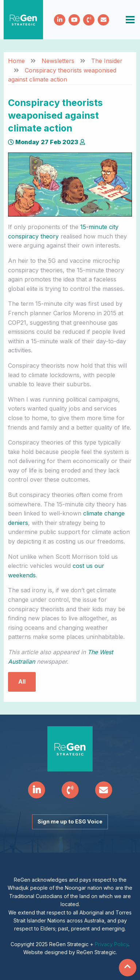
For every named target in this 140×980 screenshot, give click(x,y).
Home (16, 61)
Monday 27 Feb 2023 (43, 142)
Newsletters (58, 61)
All (22, 681)
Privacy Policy (112, 944)
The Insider (107, 61)
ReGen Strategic (23, 20)
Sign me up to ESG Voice (70, 821)
